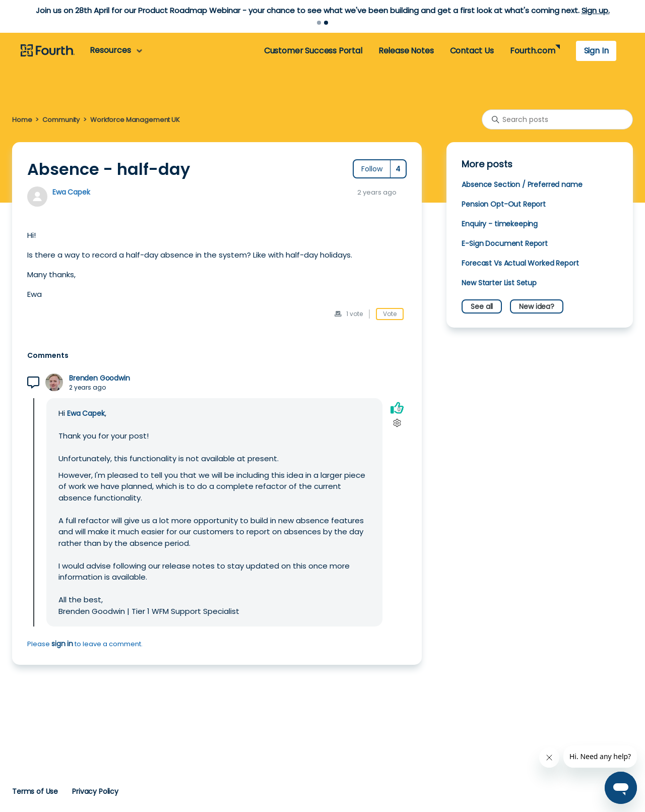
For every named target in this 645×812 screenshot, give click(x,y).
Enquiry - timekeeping (500, 224)
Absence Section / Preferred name (522, 184)
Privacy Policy (95, 791)
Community (61, 120)
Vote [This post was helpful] (390, 314)
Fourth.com (532, 51)
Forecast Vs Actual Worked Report (520, 263)
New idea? (537, 306)
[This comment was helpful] (397, 408)
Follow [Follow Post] (372, 169)
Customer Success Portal (313, 51)
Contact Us (472, 51)
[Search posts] (557, 119)
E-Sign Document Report (505, 243)
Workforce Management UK (135, 120)
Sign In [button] (596, 51)
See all (482, 306)
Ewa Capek (71, 192)
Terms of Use (35, 791)
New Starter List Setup (499, 283)
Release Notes (406, 51)
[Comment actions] (397, 423)
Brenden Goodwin (100, 378)
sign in (62, 644)
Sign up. (596, 10)
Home (22, 120)
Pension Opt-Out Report (504, 204)
